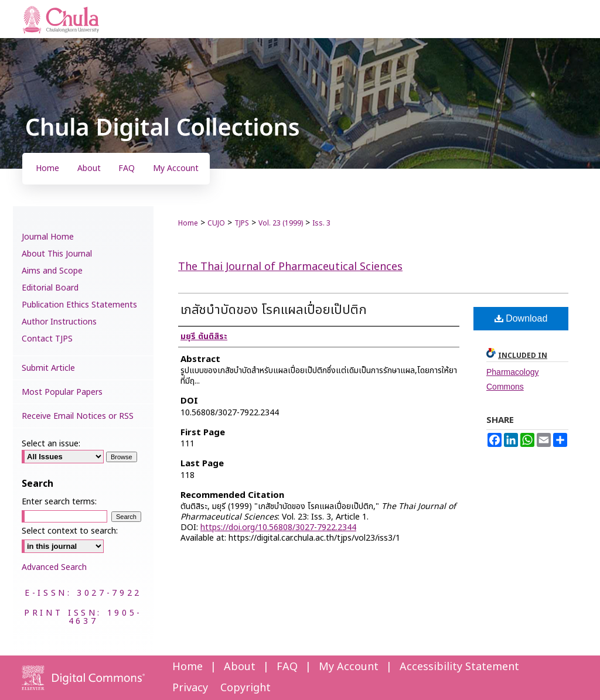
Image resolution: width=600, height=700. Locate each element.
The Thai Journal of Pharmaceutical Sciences (290, 267)
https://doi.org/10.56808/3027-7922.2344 (278, 527)
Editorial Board (50, 288)
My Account (349, 667)
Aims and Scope (52, 271)
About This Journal (57, 254)
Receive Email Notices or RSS (78, 416)
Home (188, 223)
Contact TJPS (47, 339)
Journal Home (48, 237)
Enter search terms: (59, 502)
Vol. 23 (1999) (281, 223)
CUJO (216, 223)
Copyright (246, 688)
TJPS (242, 223)
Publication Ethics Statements (79, 305)
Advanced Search (54, 567)
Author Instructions (59, 322)
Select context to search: (70, 531)
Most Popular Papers (62, 392)
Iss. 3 (321, 223)
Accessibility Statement (459, 667)
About (240, 667)
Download (521, 318)
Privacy (190, 688)
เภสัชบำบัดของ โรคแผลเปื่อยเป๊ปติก (274, 310)
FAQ (287, 667)
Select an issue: (51, 444)
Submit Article (48, 368)
